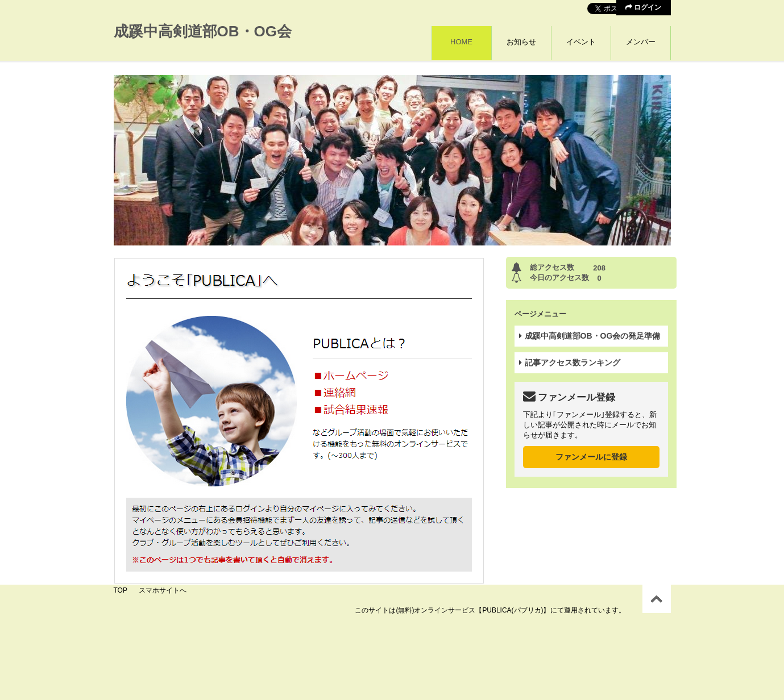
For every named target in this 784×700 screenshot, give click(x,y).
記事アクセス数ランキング (570, 363)
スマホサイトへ (163, 590)
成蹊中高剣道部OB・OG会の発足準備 (590, 336)
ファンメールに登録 (591, 457)
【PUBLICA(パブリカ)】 (513, 610)
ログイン (643, 7)
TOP (121, 590)
